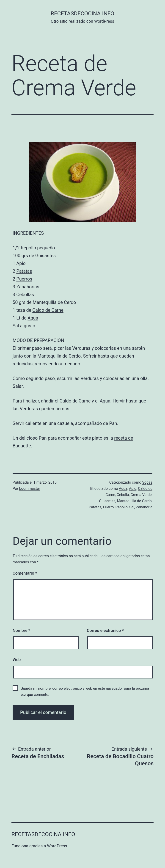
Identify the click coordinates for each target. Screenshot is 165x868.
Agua (33, 318)
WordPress (57, 846)
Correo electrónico (105, 630)
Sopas (147, 482)
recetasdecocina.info (82, 14)
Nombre (21, 630)
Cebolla (123, 495)
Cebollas (25, 295)
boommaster (30, 489)
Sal (16, 326)
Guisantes (45, 256)
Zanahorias (28, 287)
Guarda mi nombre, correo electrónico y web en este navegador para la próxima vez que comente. (85, 692)
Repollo (29, 248)
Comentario (25, 573)
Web (17, 660)
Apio (20, 263)
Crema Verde (141, 495)
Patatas (24, 271)
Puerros (24, 279)
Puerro (108, 507)
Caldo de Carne (48, 310)
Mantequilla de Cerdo (54, 302)
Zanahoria (144, 507)
